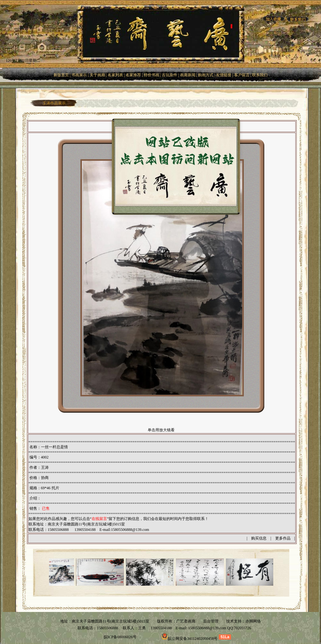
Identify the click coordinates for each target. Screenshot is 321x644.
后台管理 (211, 621)
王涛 (45, 467)
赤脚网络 (253, 621)
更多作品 (283, 538)
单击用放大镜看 (161, 430)
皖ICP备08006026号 (120, 637)
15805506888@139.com (130, 530)
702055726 (243, 628)
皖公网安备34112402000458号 (193, 639)
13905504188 (161, 628)
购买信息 (259, 538)
